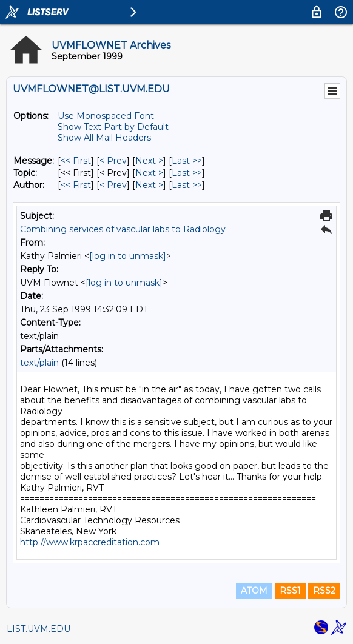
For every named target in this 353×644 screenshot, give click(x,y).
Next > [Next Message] (149, 161)
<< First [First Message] (76, 161)
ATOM (254, 591)
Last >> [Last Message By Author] (187, 185)
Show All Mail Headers (104, 138)
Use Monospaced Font (106, 116)
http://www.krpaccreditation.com (90, 542)
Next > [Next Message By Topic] (149, 173)
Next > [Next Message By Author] (149, 185)
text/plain (39, 363)
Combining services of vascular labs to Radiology (123, 229)
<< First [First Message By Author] (76, 185)
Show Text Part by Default (113, 127)
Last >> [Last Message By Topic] (187, 173)
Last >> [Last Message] (187, 161)
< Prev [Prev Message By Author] (113, 185)
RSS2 (324, 591)
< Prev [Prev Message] (113, 161)
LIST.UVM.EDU (39, 629)
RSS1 (290, 591)
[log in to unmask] (128, 256)
